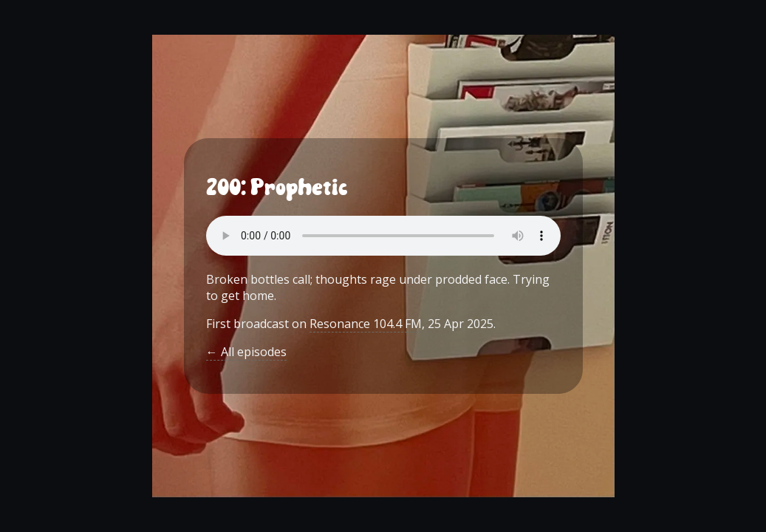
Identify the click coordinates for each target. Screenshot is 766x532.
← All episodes (246, 352)
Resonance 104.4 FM (366, 324)
